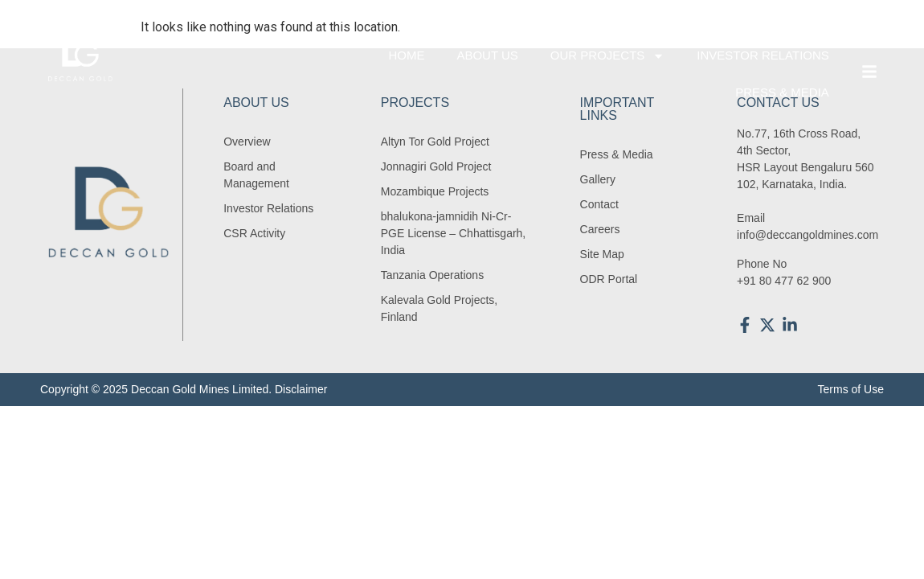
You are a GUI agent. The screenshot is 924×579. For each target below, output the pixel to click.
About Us (487, 55)
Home (406, 55)
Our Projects (608, 56)
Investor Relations (763, 55)
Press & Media (782, 92)
